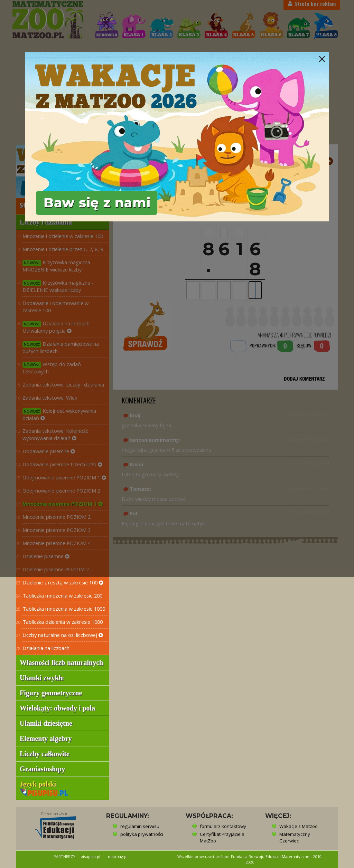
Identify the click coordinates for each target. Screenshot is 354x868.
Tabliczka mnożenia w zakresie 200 (62, 595)
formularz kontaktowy (223, 826)
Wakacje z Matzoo (299, 826)
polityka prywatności (142, 834)
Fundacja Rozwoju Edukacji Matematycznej (271, 856)
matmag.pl (118, 856)
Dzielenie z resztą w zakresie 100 (63, 582)
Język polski (44, 788)
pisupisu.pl (90, 856)
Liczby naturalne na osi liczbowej (63, 635)
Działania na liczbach (46, 648)
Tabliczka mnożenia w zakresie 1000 (64, 609)
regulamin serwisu (140, 826)
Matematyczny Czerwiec (295, 837)
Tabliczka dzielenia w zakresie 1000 (63, 622)
